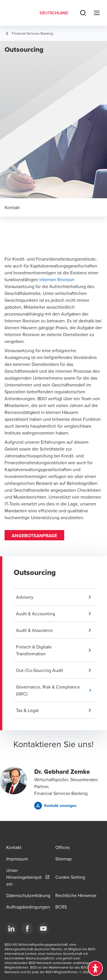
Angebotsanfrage (34, 536)
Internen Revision (57, 279)
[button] (56, 597)
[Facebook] (27, 929)
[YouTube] (43, 929)
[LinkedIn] (11, 929)
